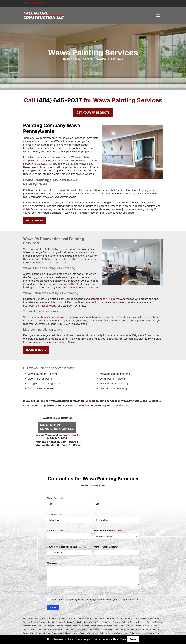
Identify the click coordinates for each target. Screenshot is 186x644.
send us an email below (83, 405)
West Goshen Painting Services (102, 633)
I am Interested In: (108, 531)
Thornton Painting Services (35, 626)
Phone (55, 531)
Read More (120, 639)
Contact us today (46, 306)
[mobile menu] (158, 15)
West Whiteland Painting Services (130, 633)
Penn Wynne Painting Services (62, 618)
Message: (52, 563)
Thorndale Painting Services (150, 622)
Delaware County (69, 435)
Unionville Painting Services (84, 626)
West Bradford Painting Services (45, 633)
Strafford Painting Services (100, 622)
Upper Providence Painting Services (112, 626)
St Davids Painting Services (76, 622)
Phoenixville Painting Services (89, 618)
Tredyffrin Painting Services (59, 626)
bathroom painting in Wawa (107, 299)
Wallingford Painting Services (110, 629)
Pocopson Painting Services (115, 618)
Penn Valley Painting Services (36, 618)
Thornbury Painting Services (125, 622)
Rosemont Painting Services (51, 622)
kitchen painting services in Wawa (57, 287)
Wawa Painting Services (134, 629)
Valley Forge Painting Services (60, 629)
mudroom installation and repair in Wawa (51, 342)
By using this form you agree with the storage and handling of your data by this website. (95, 599)
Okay (133, 639)
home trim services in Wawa (50, 317)
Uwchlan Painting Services (35, 629)
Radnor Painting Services (139, 618)
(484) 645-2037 (59, 100)
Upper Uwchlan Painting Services (143, 626)
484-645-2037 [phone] (35, 3)
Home (67, 59)
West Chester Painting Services (74, 633)
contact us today (88, 287)
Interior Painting (82, 59)
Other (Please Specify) (106, 547)
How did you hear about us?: (67, 547)
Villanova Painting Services (85, 629)
